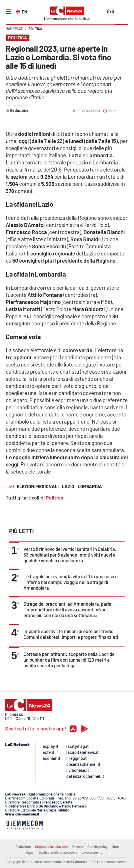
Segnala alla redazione (52, 847)
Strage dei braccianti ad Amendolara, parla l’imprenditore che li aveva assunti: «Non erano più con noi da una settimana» (67, 609)
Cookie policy (97, 847)
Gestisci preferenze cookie (58, 852)
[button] (122, 31)
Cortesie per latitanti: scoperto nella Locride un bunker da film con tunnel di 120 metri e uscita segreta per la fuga (69, 660)
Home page (14, 29)
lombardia (90, 486)
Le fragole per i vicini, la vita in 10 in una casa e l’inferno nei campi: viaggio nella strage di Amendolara (71, 582)
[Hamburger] (9, 12)
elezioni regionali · (39, 486)
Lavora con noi (92, 852)
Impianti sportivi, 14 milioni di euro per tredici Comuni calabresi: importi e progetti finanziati (71, 634)
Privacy (78, 847)
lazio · (69, 486)
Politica (35, 29)
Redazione (23, 847)
